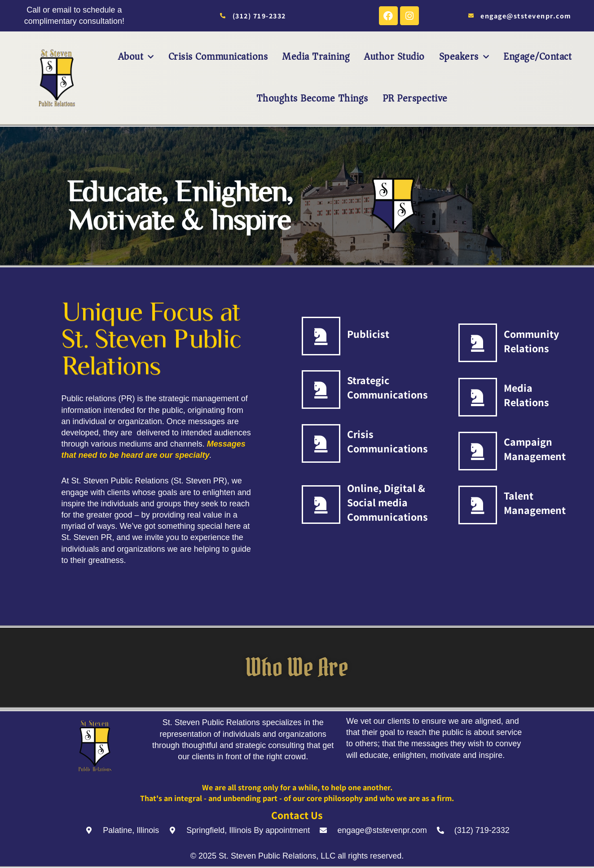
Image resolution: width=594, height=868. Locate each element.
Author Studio (394, 57)
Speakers (464, 57)
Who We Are (297, 667)
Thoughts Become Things (312, 98)
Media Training (316, 57)
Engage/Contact (537, 57)
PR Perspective (415, 98)
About (136, 57)
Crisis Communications (218, 57)
